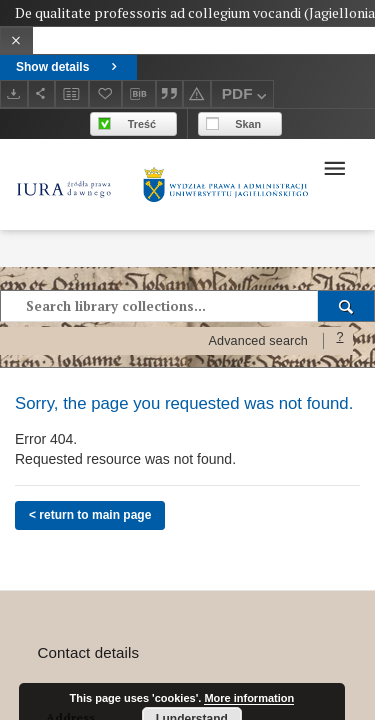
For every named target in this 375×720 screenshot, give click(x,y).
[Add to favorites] (106, 93)
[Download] (14, 93)
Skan (248, 124)
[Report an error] (197, 93)
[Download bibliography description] (139, 94)
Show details (68, 67)
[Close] (16, 40)
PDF (246, 96)
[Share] (42, 93)
